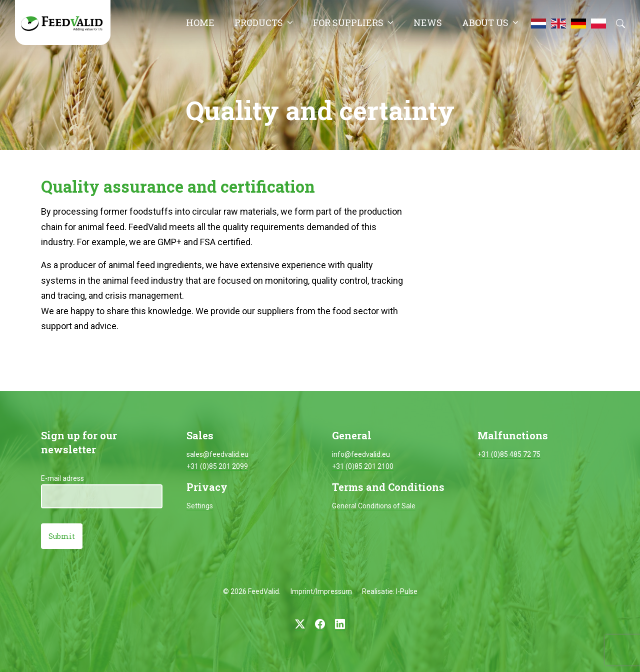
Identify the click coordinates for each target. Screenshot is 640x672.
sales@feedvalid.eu (217, 454)
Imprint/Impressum (321, 591)
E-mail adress (62, 478)
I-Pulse (407, 591)
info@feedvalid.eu (361, 454)
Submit (62, 536)
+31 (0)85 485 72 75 (509, 454)
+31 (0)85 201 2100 (363, 466)
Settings (200, 506)
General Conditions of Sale (374, 506)
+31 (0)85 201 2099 (217, 466)
